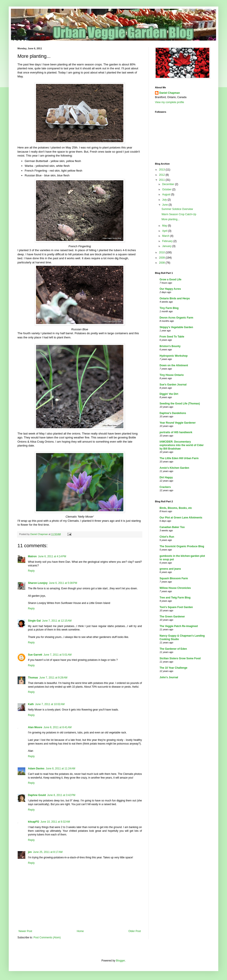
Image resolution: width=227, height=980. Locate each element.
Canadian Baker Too (172, 527)
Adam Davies (36, 769)
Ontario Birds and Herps (175, 298)
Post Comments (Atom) (47, 937)
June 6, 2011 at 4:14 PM (52, 556)
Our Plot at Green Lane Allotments (181, 518)
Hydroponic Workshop (174, 356)
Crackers (165, 487)
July (165, 200)
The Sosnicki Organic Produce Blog (182, 546)
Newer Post (25, 931)
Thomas (33, 678)
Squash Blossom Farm (174, 578)
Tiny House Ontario (172, 375)
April (165, 231)
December (169, 184)
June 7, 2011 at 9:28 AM (53, 678)
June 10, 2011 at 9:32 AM (55, 822)
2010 (162, 252)
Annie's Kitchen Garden (174, 468)
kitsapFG (34, 822)
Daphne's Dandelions (173, 413)
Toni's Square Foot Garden (176, 607)
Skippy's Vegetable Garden (176, 327)
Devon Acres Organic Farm (176, 318)
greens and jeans (170, 569)
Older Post (135, 931)
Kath (31, 704)
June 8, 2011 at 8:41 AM (57, 727)
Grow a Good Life (170, 280)
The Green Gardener (172, 617)
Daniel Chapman (170, 93)
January (167, 246)
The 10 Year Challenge (173, 668)
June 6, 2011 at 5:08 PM (63, 583)
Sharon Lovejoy (38, 583)
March (166, 236)
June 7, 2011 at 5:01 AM (57, 655)
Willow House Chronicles (175, 588)
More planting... (171, 219)
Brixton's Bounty (170, 346)
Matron (32, 556)
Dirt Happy (166, 477)
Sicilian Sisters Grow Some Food (180, 658)
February (168, 241)
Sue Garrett (35, 655)
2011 (162, 180)
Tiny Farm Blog (169, 308)
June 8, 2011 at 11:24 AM (60, 769)
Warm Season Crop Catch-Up (179, 214)
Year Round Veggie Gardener (178, 423)
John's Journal (169, 677)
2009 (162, 258)
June (165, 205)
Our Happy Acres (170, 289)
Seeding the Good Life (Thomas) (180, 404)
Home (80, 931)
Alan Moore (35, 727)
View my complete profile (169, 102)
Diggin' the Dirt (169, 394)
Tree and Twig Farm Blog (175, 598)
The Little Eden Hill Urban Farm (179, 458)
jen (30, 852)
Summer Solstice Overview (177, 209)
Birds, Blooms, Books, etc (176, 508)
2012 (162, 175)
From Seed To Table (172, 337)
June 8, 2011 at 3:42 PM (61, 795)
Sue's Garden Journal (173, 385)
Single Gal (34, 621)
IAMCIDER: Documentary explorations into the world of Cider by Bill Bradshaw (182, 445)
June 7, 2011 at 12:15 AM (57, 621)
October (167, 189)
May (165, 226)
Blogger (120, 961)
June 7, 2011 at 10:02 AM (50, 704)
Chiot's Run (167, 537)
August (167, 194)
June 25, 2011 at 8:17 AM (48, 852)
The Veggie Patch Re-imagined (179, 626)
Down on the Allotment (174, 365)
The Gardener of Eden (173, 649)
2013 (162, 170)
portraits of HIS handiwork (176, 432)
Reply (31, 571)
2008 (162, 263)
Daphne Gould (37, 795)
